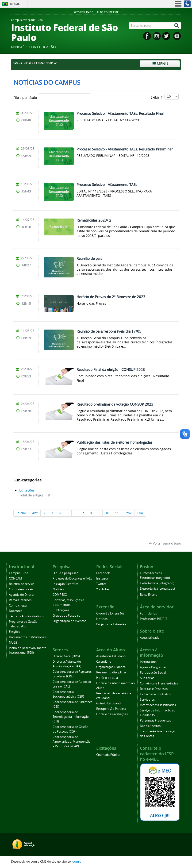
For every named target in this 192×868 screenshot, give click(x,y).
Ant (35, 513)
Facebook (103, 573)
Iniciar (21, 513)
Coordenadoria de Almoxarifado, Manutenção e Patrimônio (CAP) (72, 742)
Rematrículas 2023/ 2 (94, 220)
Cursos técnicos (151, 573)
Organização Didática (111, 667)
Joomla (76, 862)
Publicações (61, 610)
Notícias (58, 589)
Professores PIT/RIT (154, 619)
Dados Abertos (150, 726)
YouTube (102, 589)
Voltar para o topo (165, 543)
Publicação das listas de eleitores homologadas (114, 442)
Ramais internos (20, 600)
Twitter (101, 584)
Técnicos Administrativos (26, 616)
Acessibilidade (83, 12)
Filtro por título (52, 97)
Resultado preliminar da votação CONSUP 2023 (115, 404)
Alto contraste (108, 12)
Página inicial (22, 63)
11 (117, 513)
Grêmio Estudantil (109, 703)
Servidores (147, 700)
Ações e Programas (153, 667)
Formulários (148, 613)
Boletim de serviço (22, 584)
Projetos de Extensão (111, 624)
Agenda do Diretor (22, 595)
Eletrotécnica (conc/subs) (157, 589)
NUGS (13, 643)
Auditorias (147, 678)
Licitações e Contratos (155, 694)
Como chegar (18, 605)
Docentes (15, 611)
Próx (128, 513)
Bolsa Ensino (149, 595)
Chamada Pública (108, 755)
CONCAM (15, 578)
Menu (160, 64)
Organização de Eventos (69, 621)
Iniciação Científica (65, 584)
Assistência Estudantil (111, 656)
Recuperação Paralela (111, 709)
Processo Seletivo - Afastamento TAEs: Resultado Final (120, 113)
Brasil (15, 4)
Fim (140, 513)
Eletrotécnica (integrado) (157, 583)
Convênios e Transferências (159, 683)
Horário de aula (107, 678)
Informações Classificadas (158, 705)
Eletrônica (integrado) (155, 578)
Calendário (104, 662)
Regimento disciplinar (111, 672)
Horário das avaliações (112, 714)
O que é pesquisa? (65, 573)
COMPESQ (60, 595)
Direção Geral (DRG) (66, 656)
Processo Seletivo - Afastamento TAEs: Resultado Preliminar (125, 149)
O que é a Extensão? (110, 613)
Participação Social (153, 673)
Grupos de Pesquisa (66, 616)
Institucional (149, 662)
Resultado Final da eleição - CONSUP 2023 (111, 369)
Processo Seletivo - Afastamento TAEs (107, 184)
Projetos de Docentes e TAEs (72, 578)
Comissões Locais (21, 589)
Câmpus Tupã (19, 573)
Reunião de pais (89, 258)
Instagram (103, 578)
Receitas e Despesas (154, 689)
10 (107, 513)
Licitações (27, 490)
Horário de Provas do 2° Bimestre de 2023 (111, 297)
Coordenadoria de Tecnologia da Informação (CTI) (71, 717)
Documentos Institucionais (28, 637)
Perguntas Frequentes (155, 720)
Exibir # (165, 96)
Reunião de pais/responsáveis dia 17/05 (109, 331)
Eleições (14, 632)
